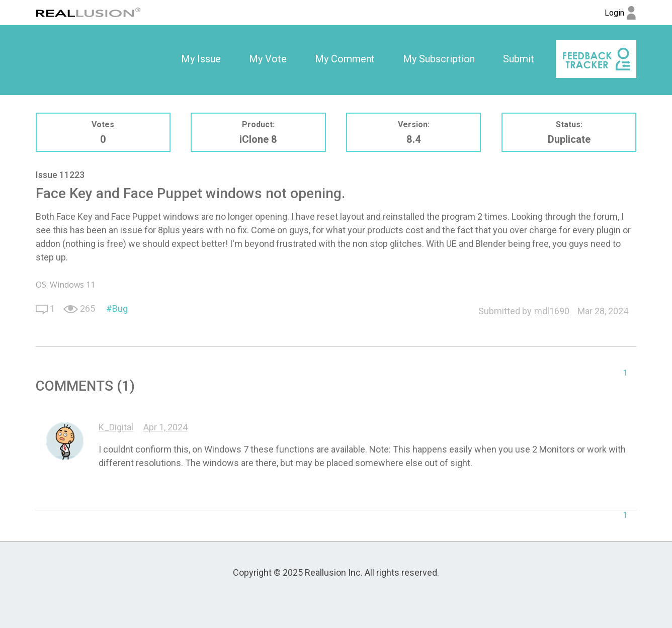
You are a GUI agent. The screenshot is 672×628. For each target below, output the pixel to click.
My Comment (345, 59)
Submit (519, 59)
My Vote (268, 59)
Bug (120, 308)
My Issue (201, 59)
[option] (201, 59)
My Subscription (439, 59)
